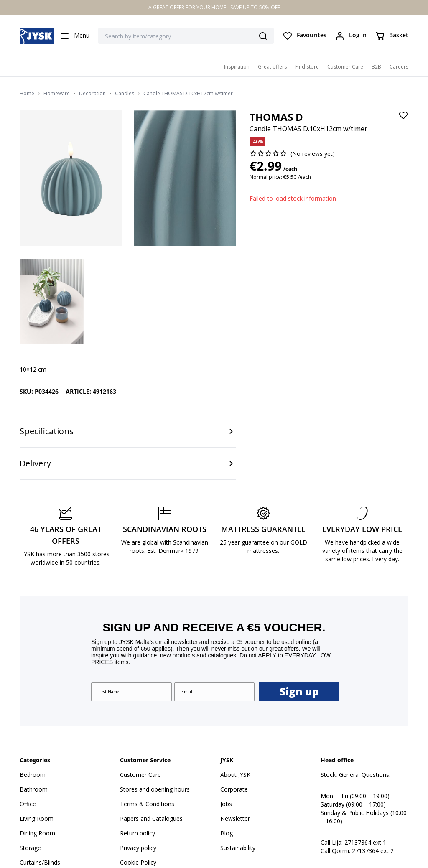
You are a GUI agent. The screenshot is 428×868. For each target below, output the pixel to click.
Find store (307, 67)
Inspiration (237, 67)
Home (27, 94)
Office (28, 715)
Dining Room (37, 745)
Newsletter (235, 730)
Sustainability (238, 759)
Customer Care (345, 67)
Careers (399, 67)
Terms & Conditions (147, 715)
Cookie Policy (138, 774)
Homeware (57, 94)
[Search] (263, 36)
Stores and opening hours (155, 701)
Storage (30, 759)
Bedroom (33, 686)
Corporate (234, 701)
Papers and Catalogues (151, 730)
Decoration (92, 94)
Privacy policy (138, 759)
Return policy (138, 745)
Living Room (37, 730)
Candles (125, 94)
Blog (227, 745)
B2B (376, 67)
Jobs (226, 715)
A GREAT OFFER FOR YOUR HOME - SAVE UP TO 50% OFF (214, 7)
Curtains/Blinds (40, 774)
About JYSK (235, 686)
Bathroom (34, 701)
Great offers (272, 67)
